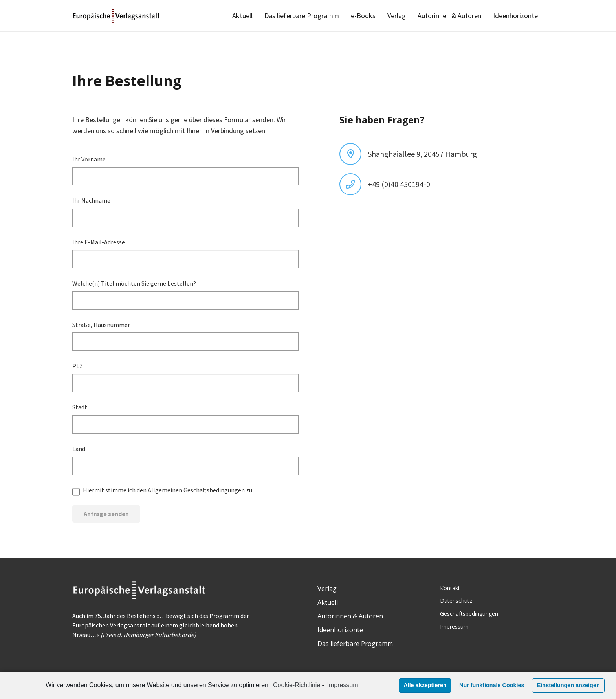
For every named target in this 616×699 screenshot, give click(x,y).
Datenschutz (456, 601)
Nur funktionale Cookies (492, 685)
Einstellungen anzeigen (568, 685)
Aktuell (328, 602)
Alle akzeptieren (425, 685)
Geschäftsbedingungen (469, 614)
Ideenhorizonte (340, 630)
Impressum (454, 627)
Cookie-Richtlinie (297, 685)
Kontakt (450, 588)
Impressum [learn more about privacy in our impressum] (343, 685)
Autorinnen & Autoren (350, 616)
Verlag (327, 589)
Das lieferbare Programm (355, 644)
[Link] (117, 16)
